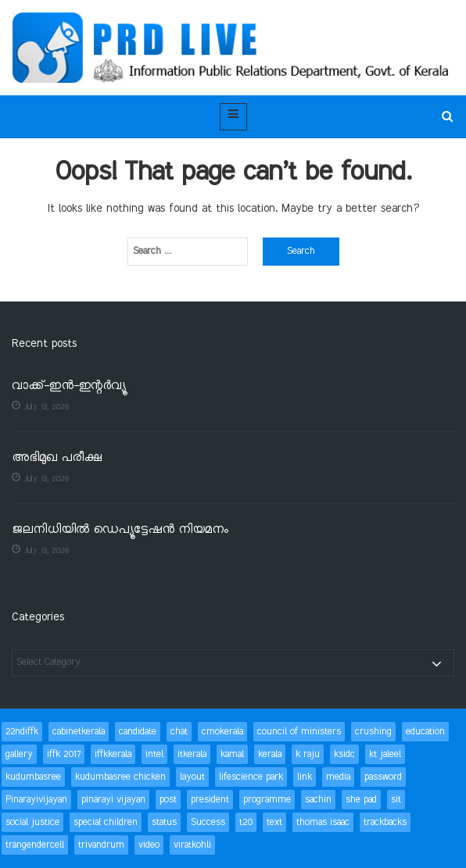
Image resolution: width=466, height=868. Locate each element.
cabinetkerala (79, 732)
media (338, 777)
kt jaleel (385, 754)
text (274, 822)
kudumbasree (33, 777)
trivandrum (101, 845)
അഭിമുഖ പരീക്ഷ (57, 458)
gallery (19, 754)
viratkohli (192, 845)
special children (106, 822)
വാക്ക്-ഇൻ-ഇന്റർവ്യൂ (69, 386)
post (168, 800)
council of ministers (299, 732)
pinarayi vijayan (113, 800)
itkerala (192, 754)
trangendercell (35, 845)
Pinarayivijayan (36, 800)
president (210, 800)
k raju (308, 754)
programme (267, 800)
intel (154, 754)
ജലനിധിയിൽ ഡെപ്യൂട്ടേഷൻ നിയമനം (120, 530)
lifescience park (251, 777)
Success (208, 822)
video (149, 845)
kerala (270, 754)
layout (192, 777)
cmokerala (222, 732)
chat (179, 732)
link (305, 777)
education (425, 732)
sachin (318, 800)
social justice (32, 822)
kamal (232, 754)
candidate (138, 732)
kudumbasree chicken (120, 777)
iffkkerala (113, 754)
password (383, 777)
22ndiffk (22, 732)
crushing (373, 732)
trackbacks (385, 822)
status (164, 822)
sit (396, 800)
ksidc (344, 754)
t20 (246, 822)
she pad (361, 800)
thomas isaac (323, 822)
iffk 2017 (64, 754)
